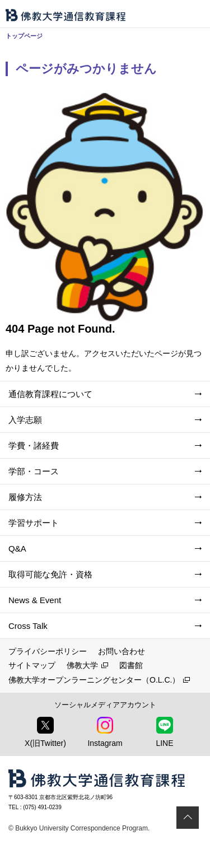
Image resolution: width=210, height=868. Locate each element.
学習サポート (34, 523)
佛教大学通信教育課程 (66, 15)
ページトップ (188, 818)
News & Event (35, 600)
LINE (164, 732)
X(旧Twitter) (45, 732)
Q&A (17, 549)
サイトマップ (32, 665)
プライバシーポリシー (48, 651)
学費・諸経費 (34, 445)
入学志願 (25, 420)
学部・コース (34, 471)
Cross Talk (28, 626)
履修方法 (25, 497)
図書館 (131, 665)
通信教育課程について (50, 394)
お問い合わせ (122, 651)
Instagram (105, 732)
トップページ (24, 36)
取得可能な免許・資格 (50, 574)
